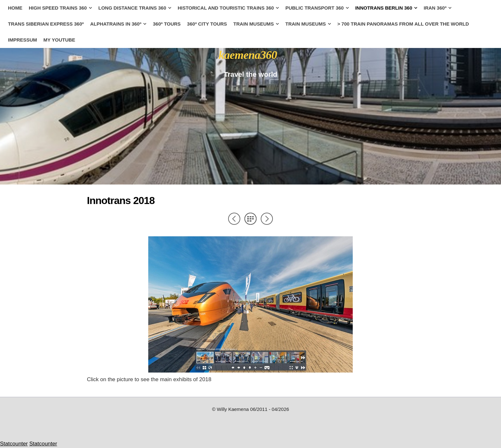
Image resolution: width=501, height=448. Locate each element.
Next (267, 219)
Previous (234, 219)
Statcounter (14, 444)
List (250, 219)
